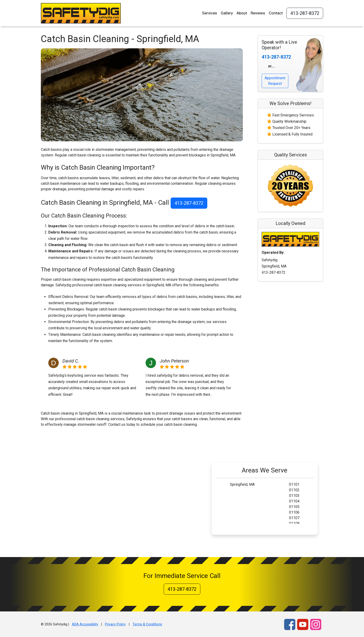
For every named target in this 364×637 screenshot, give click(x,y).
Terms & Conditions (147, 624)
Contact (276, 13)
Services (210, 13)
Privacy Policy (115, 624)
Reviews (258, 13)
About (242, 13)
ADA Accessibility (85, 624)
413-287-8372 (305, 13)
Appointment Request (275, 81)
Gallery (227, 13)
